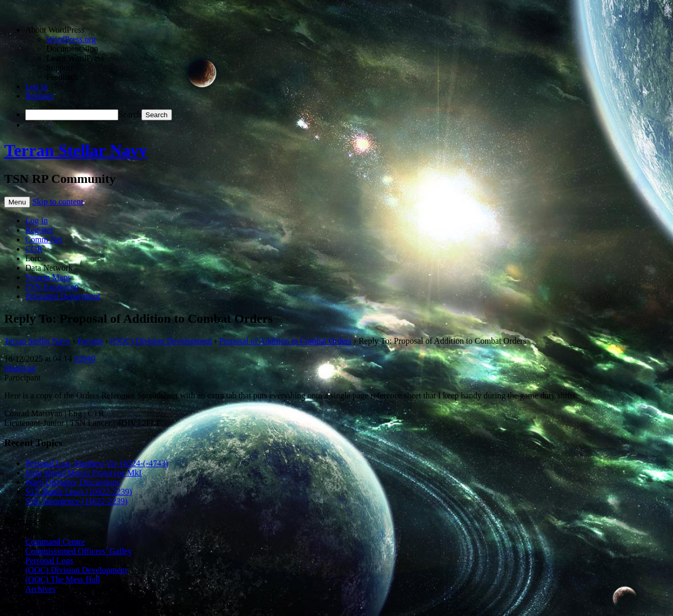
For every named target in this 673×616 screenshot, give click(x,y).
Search (130, 114)
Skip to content (58, 202)
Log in (36, 86)
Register (39, 96)
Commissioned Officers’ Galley (79, 551)
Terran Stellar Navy (76, 150)
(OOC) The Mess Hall (63, 579)
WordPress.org (71, 39)
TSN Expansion (52, 287)
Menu (17, 202)
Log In (37, 220)
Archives (40, 589)
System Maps (48, 277)
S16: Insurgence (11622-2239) (77, 501)
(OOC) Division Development (161, 341)
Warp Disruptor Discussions (73, 482)
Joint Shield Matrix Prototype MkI (83, 473)
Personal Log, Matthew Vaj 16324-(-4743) (97, 463)
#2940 (85, 359)
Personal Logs (49, 561)
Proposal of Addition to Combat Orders (285, 341)
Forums (90, 341)
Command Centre (55, 542)
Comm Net (44, 239)
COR (34, 249)
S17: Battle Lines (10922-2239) (79, 492)
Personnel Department (63, 296)
